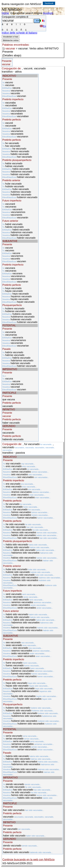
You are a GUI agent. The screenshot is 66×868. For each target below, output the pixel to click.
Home (5, 13)
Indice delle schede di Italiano (19, 33)
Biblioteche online (11, 40)
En (43, 26)
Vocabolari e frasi (11, 37)
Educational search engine (26, 13)
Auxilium (48, 13)
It (42, 21)
